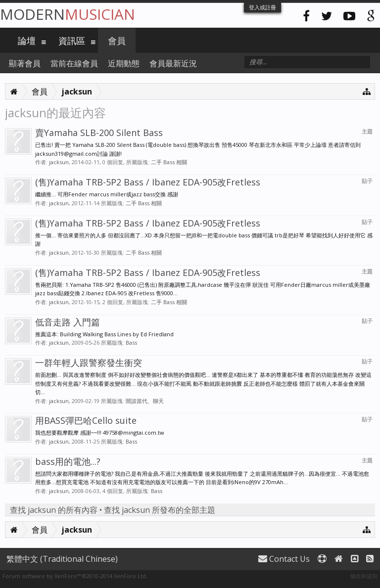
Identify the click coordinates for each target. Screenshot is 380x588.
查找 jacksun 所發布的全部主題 (160, 510)
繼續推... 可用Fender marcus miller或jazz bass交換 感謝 (107, 194)
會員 (117, 41)
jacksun (59, 162)
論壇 (27, 41)
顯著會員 (25, 63)
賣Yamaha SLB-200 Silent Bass (99, 133)
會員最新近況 (173, 63)
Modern (68, 14)
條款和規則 (364, 576)
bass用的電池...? (68, 461)
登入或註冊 (262, 7)
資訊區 (72, 41)
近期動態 (124, 63)
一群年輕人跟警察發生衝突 (89, 362)
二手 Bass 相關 (169, 162)
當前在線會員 (74, 63)
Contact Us (284, 559)
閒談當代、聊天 (145, 401)
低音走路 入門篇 (68, 322)
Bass (131, 342)
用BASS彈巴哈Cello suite (86, 420)
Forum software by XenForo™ (75, 576)
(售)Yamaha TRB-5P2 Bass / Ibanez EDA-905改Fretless (148, 182)
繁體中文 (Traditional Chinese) (62, 559)
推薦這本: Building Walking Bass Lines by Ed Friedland (104, 334)
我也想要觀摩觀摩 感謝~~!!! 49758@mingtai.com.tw (100, 432)
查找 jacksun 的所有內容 (54, 510)
